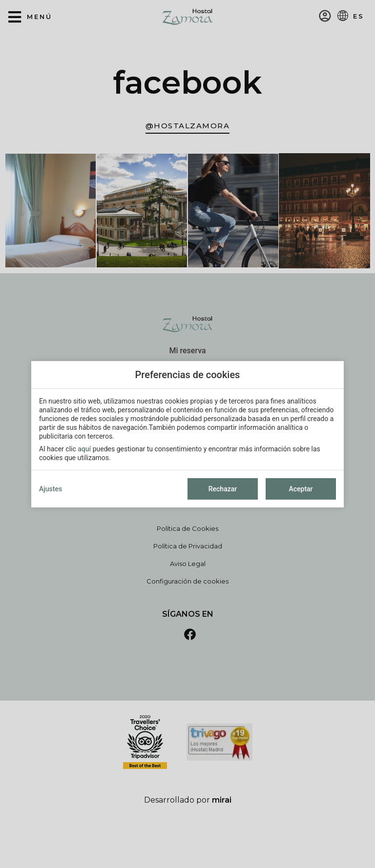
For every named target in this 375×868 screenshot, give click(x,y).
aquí (84, 449)
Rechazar (223, 489)
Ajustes (51, 489)
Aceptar (301, 489)
